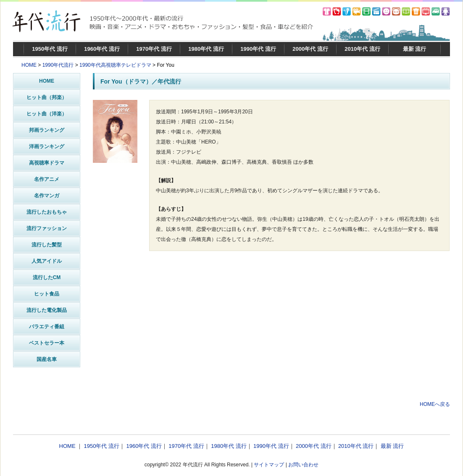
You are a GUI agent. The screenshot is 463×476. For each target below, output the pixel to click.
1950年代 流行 (50, 49)
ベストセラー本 (47, 343)
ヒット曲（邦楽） (47, 97)
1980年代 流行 (206, 49)
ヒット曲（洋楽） (47, 114)
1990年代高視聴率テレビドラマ (115, 65)
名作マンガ (47, 196)
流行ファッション (47, 228)
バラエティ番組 (47, 327)
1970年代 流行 (154, 49)
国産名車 (47, 359)
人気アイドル (47, 261)
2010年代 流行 (362, 49)
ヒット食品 (47, 294)
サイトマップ (269, 465)
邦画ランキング (47, 130)
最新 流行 (415, 49)
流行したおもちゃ (47, 212)
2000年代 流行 (310, 49)
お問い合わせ (303, 465)
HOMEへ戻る (435, 404)
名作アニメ (47, 179)
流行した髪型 (47, 245)
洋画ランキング (47, 146)
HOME (29, 65)
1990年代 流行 (258, 49)
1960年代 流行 (102, 49)
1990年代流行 (58, 65)
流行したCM (47, 277)
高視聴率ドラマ (47, 163)
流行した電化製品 (47, 310)
